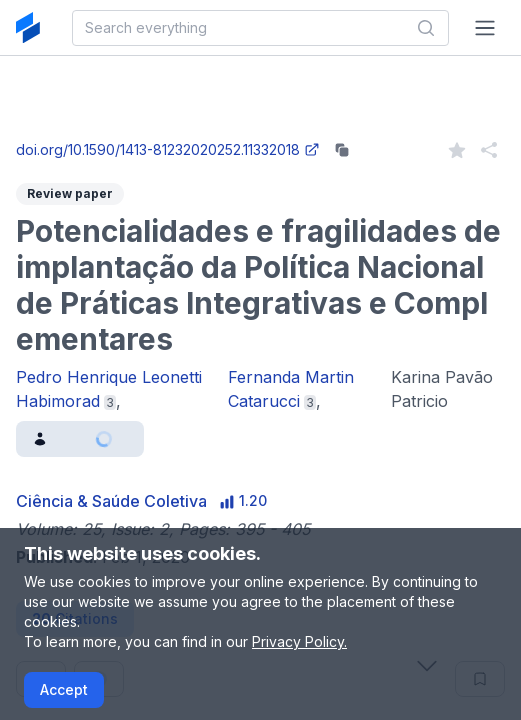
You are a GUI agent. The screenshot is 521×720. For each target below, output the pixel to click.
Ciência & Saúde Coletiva (111, 501)
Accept (64, 689)
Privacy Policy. (299, 641)
